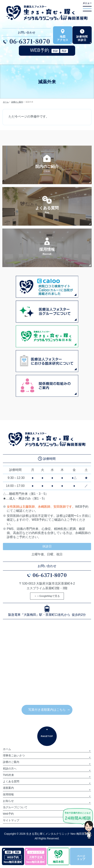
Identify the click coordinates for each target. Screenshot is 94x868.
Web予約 (8, 814)
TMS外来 (9, 775)
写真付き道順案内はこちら (47, 710)
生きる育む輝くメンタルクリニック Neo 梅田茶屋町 (58, 834)
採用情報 (8, 794)
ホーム (7, 749)
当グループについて (15, 807)
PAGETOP (47, 736)
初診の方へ (10, 769)
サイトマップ (11, 820)
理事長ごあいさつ (14, 755)
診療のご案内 (11, 762)
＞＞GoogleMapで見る (47, 596)
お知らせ (8, 801)
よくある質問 (11, 781)
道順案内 (8, 788)
